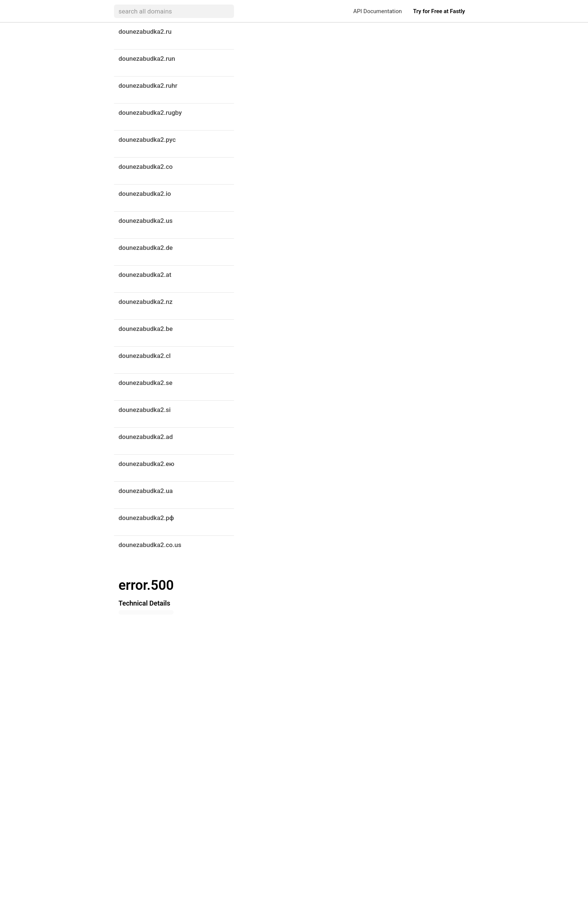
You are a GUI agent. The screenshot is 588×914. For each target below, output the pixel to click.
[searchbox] (174, 11)
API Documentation (377, 11)
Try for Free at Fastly (439, 11)
